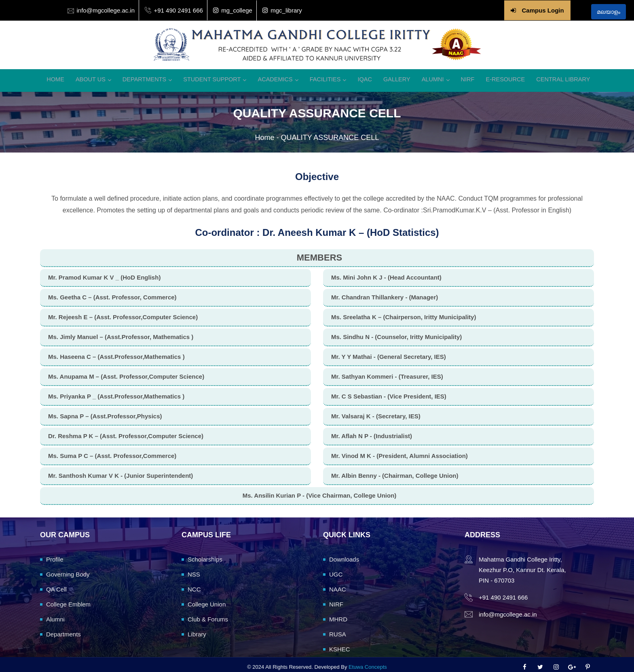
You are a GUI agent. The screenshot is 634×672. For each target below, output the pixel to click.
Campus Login (543, 10)
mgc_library (282, 10)
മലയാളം (609, 12)
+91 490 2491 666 (178, 10)
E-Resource (495, 76)
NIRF (460, 76)
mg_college (233, 10)
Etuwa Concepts (368, 662)
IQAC (363, 76)
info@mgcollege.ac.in (106, 10)
